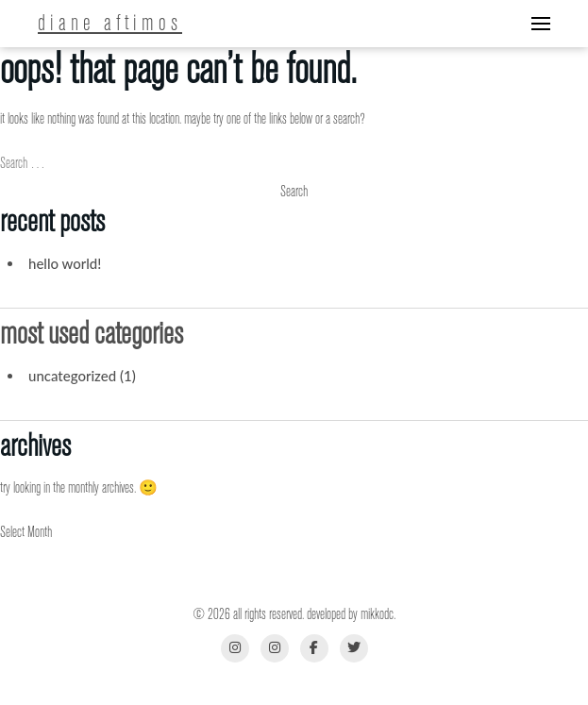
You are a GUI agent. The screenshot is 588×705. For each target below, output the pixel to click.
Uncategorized (72, 376)
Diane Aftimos (110, 24)
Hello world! (65, 263)
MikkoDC (377, 614)
